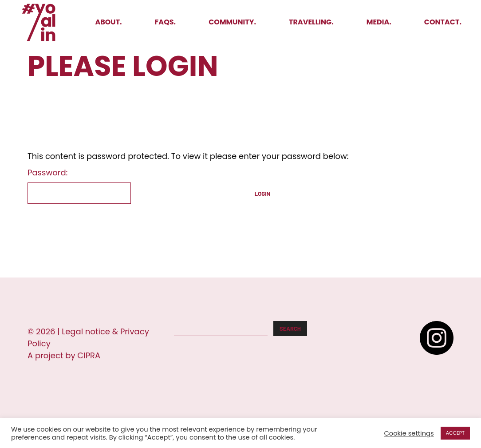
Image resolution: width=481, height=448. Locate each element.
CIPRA (89, 355)
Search (290, 329)
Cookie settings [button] (409, 433)
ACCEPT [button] (455, 433)
